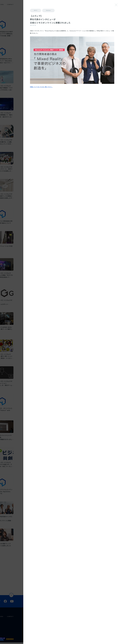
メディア (73, 10)
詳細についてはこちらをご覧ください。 (79, 66)
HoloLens (87, 10)
